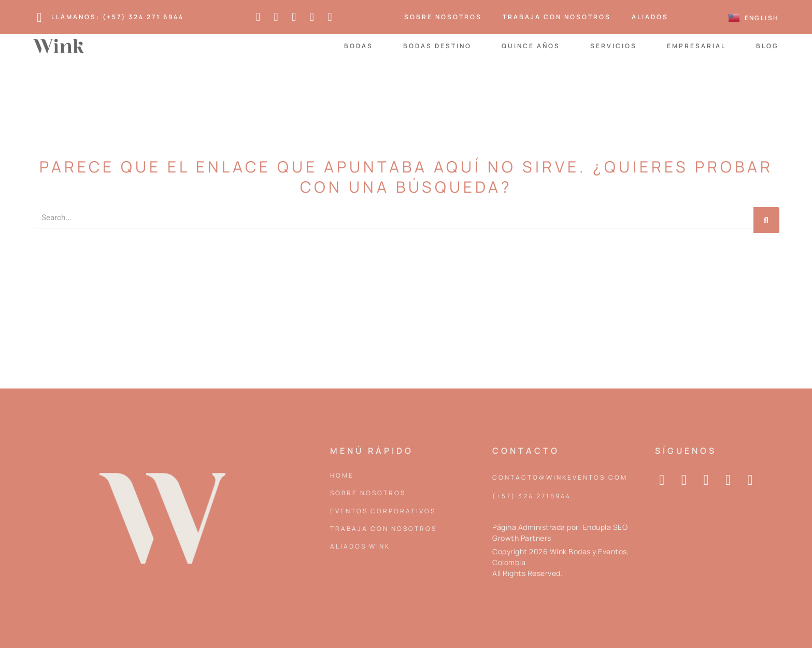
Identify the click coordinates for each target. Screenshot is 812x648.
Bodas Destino (437, 46)
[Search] (766, 220)
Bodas (359, 46)
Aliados (650, 17)
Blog (767, 46)
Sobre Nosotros (443, 17)
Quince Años (531, 46)
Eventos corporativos (383, 511)
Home (342, 475)
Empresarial (696, 46)
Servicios (614, 46)
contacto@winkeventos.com (560, 477)
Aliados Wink (360, 546)
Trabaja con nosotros (557, 17)
